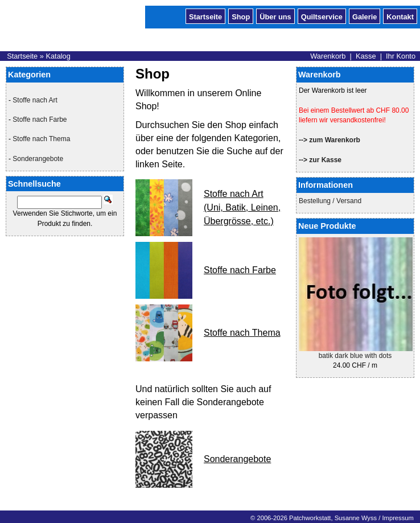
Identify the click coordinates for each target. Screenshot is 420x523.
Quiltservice (322, 16)
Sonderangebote (38, 159)
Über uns (275, 16)
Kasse (366, 56)
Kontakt (400, 16)
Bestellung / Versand (330, 201)
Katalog (58, 56)
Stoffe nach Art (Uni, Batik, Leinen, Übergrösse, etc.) (242, 207)
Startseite (205, 16)
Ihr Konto (401, 56)
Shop (241, 16)
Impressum (398, 518)
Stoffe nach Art (35, 100)
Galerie (365, 16)
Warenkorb (328, 56)
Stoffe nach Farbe (40, 120)
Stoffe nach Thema (41, 139)
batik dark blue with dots (355, 356)
